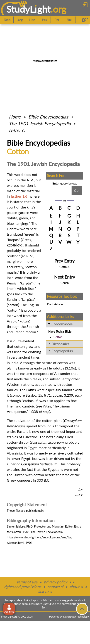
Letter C (17, 130)
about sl (76, 587)
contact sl (55, 587)
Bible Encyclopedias (48, 117)
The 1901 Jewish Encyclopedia (40, 123)
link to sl (45, 591)
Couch (65, 283)
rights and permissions (23, 587)
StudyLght (28, 9)
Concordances (62, 324)
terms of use (27, 582)
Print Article (55, 304)
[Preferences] (85, 20)
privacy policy (55, 582)
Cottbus (64, 267)
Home (15, 117)
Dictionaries (60, 344)
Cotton (58, 337)
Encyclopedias (62, 351)
